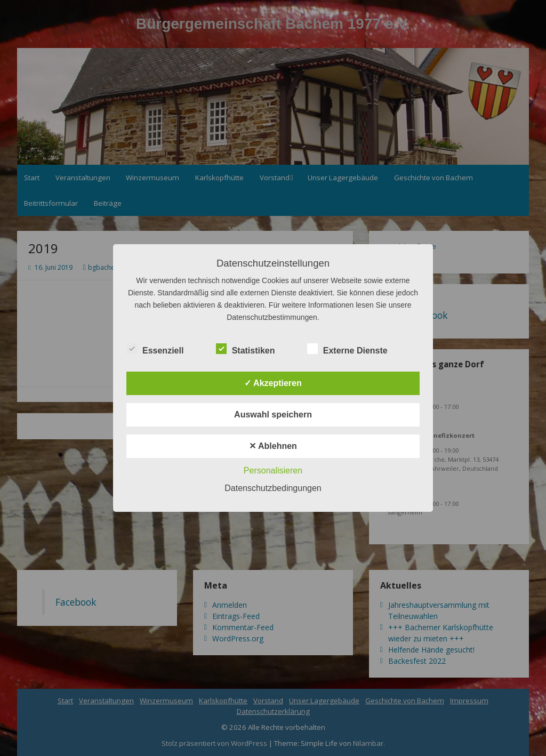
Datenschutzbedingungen (273, 488)
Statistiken (246, 349)
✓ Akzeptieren (273, 383)
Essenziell (155, 349)
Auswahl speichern (273, 415)
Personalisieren (273, 471)
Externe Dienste (347, 349)
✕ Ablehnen (273, 446)
